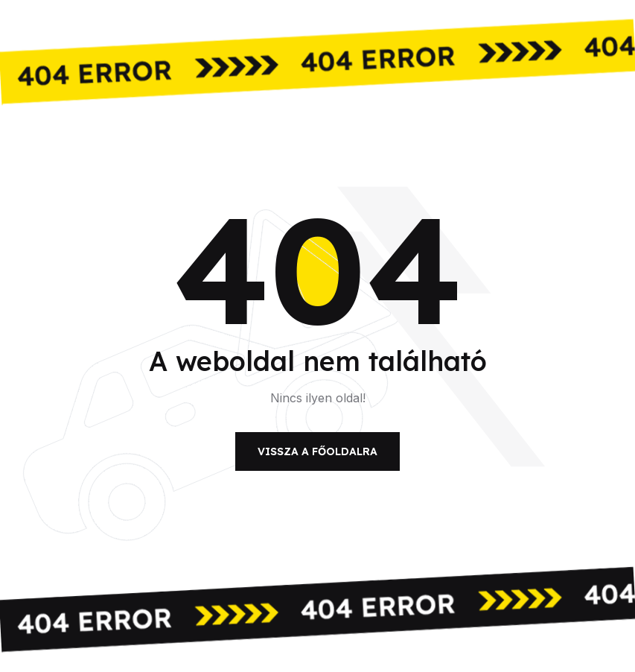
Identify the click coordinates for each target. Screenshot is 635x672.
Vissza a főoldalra (317, 451)
